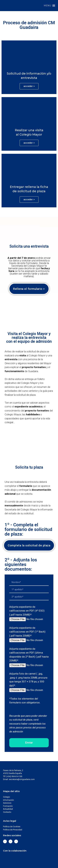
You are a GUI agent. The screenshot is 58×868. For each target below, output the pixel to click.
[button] (47, 6)
